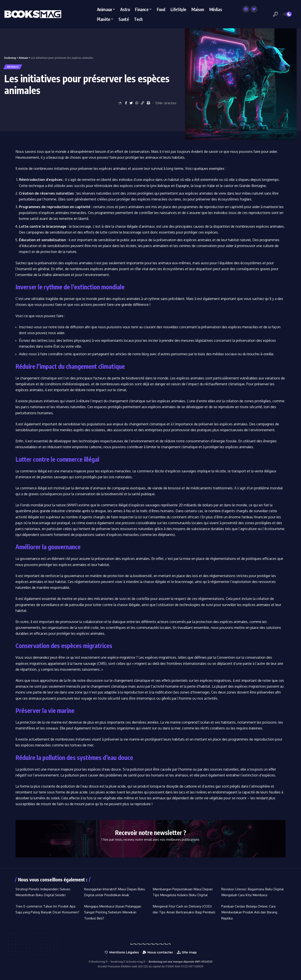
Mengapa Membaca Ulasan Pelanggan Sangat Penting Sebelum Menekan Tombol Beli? (113, 912)
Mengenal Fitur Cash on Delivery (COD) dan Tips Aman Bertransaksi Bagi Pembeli (183, 912)
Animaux (14, 67)
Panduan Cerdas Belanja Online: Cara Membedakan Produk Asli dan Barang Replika (250, 912)
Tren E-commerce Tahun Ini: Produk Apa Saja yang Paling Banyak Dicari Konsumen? (47, 912)
